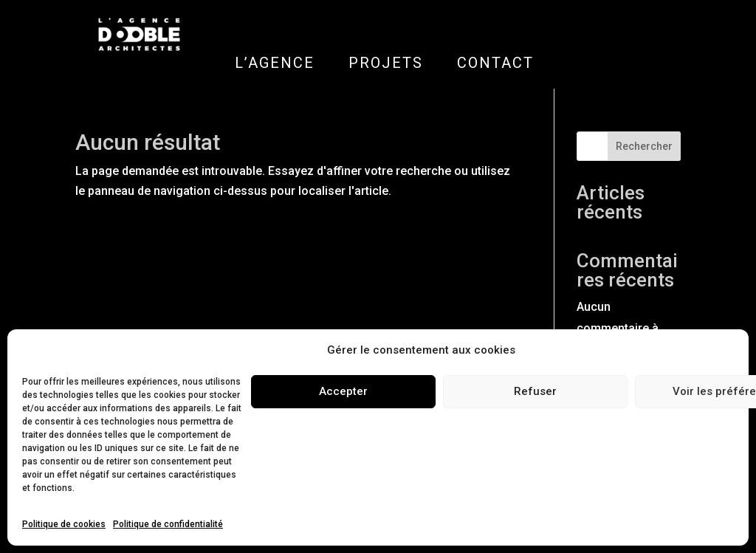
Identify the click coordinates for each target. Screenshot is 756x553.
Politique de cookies (64, 524)
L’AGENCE (275, 63)
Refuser (535, 391)
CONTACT (495, 63)
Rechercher (644, 146)
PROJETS (386, 63)
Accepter (343, 391)
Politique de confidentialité (168, 524)
